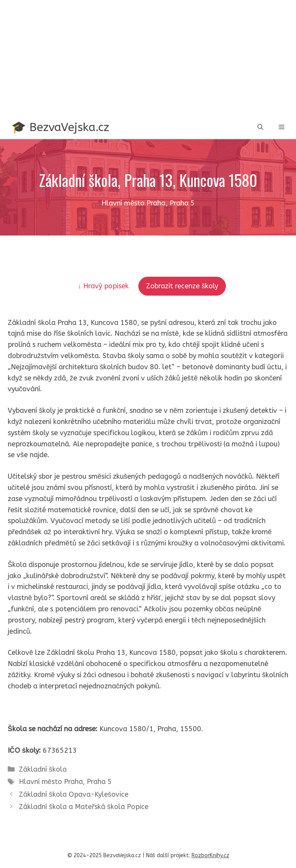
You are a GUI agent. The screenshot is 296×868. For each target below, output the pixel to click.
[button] (260, 127)
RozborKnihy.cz (210, 855)
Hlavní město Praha (51, 782)
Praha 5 (99, 782)
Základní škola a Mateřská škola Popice (84, 807)
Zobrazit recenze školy (182, 286)
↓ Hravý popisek (104, 286)
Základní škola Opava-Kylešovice (74, 794)
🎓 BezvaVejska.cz (60, 127)
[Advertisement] (148, 58)
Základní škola (43, 769)
